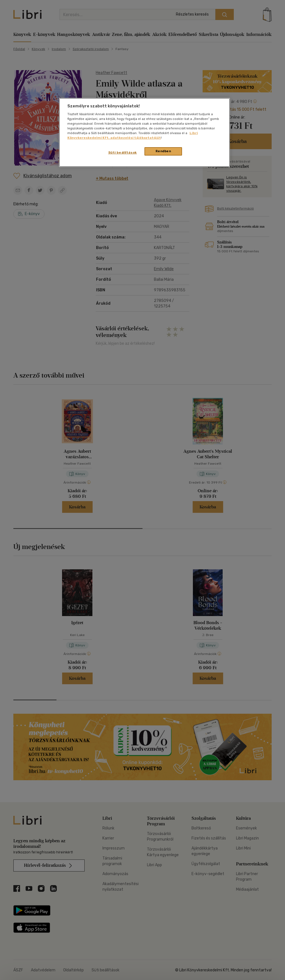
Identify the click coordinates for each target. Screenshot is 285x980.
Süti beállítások (123, 152)
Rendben (163, 151)
